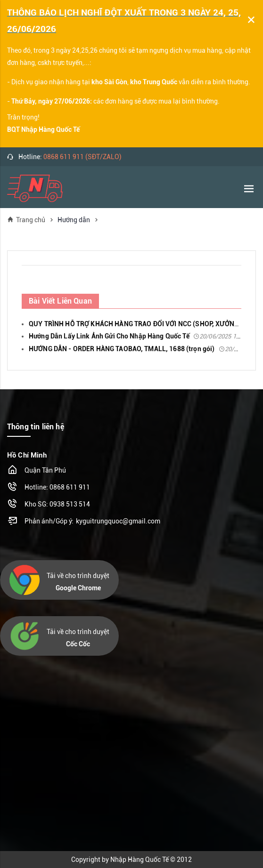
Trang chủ (26, 220)
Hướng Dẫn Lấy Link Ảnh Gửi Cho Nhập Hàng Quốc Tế (138, 336)
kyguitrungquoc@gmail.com (118, 521)
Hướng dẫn (74, 220)
